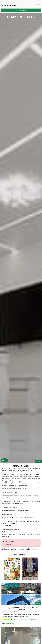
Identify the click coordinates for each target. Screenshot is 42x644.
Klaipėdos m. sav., (9, 624)
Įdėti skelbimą (21, 10)
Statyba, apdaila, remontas (22, 620)
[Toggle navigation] (38, 5)
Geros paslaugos (9, 5)
